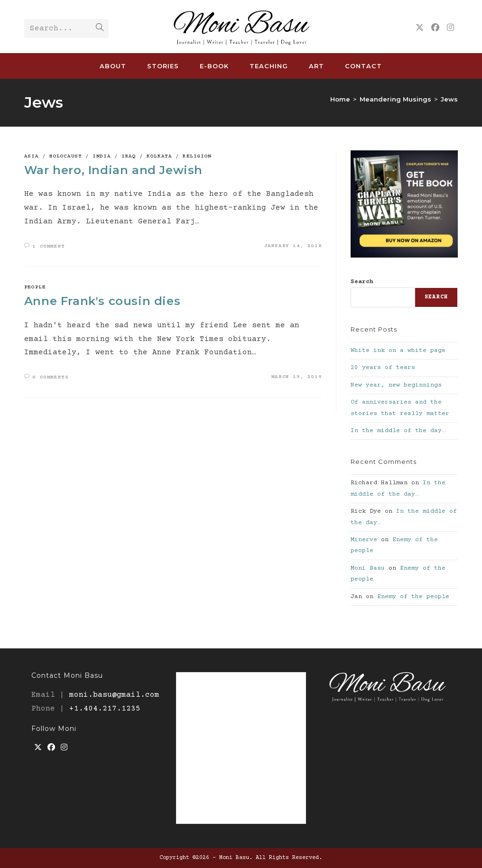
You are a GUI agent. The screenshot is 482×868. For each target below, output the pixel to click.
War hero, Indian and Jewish (113, 170)
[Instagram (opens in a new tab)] (450, 28)
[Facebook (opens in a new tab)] (435, 28)
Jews (449, 99)
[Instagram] (64, 748)
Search (362, 282)
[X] (38, 748)
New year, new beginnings (396, 385)
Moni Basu (368, 568)
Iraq (129, 156)
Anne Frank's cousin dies (102, 301)
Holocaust (65, 156)
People (35, 287)
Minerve (364, 540)
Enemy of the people (413, 597)
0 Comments (50, 377)
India (102, 156)
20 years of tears (383, 368)
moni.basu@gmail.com (114, 695)
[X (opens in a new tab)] (420, 28)
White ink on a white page (398, 351)
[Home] (340, 99)
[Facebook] (51, 748)
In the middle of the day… (398, 431)
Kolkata (159, 156)
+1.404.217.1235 (105, 709)
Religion (197, 156)
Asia (31, 156)
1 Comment (48, 246)
